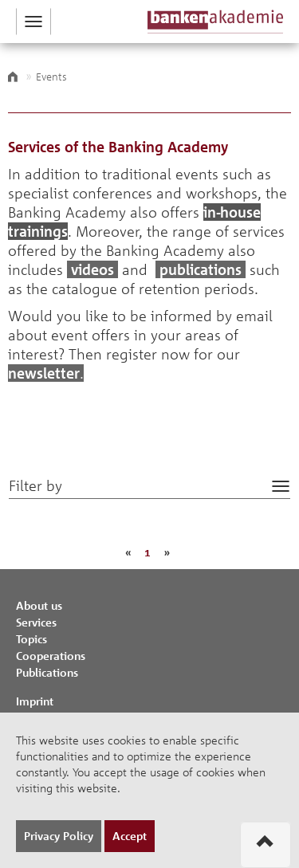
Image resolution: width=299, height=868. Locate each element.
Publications (47, 672)
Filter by (35, 485)
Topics (31, 639)
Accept (130, 836)
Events (51, 77)
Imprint (35, 701)
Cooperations (51, 656)
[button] (33, 22)
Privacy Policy (59, 836)
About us (39, 605)
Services (36, 622)
